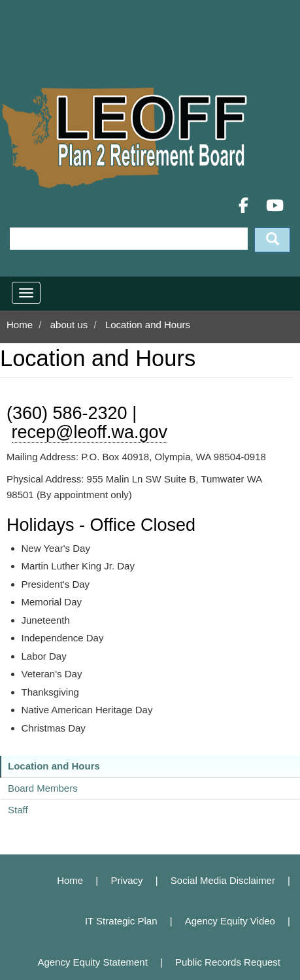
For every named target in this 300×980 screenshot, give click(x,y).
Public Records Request (228, 962)
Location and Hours (54, 766)
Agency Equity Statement (92, 962)
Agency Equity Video (230, 921)
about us (69, 325)
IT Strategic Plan (121, 921)
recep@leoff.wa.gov (90, 432)
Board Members (43, 788)
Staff (18, 810)
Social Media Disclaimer (223, 880)
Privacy (126, 880)
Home (20, 325)
